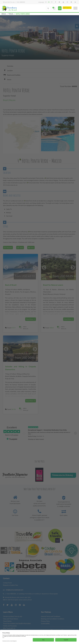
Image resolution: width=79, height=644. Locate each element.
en (49, 2)
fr (52, 2)
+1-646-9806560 (20, 2)
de (46, 2)
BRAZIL (4, 14)
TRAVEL (11, 14)
